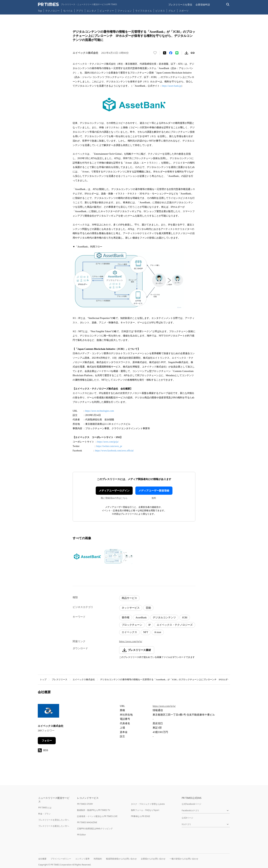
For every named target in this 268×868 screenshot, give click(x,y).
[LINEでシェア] (177, 53)
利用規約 (98, 859)
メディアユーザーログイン (114, 491)
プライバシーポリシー (61, 859)
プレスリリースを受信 (180, 5)
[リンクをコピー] (193, 53)
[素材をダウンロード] (186, 53)
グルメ (172, 11)
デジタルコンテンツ (164, 617)
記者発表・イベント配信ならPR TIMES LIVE (97, 816)
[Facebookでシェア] (171, 53)
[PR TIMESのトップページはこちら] (78, 4)
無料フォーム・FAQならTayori (145, 810)
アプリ (80, 11)
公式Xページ (187, 818)
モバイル (68, 11)
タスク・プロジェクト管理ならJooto (148, 804)
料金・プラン (44, 814)
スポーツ (184, 11)
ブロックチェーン (132, 625)
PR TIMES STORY (85, 804)
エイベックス (129, 632)
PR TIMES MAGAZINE (87, 822)
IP (149, 625)
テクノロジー (52, 11)
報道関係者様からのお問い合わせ (121, 859)
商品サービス (129, 598)
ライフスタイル (144, 11)
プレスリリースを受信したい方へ (54, 820)
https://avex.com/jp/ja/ (108, 442)
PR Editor (82, 835)
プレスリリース (60, 679)
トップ (43, 679)
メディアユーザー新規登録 (154, 491)
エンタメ (91, 11)
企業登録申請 (203, 5)
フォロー (47, 741)
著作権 (126, 617)
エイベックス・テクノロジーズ (175, 625)
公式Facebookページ (191, 804)
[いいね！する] (155, 53)
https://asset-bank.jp (172, 86)
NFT (146, 632)
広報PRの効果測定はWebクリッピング (95, 829)
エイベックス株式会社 (84, 679)
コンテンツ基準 (82, 859)
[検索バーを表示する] (228, 5)
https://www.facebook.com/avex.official (114, 451)
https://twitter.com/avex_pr (109, 446)
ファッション (125, 11)
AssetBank (141, 617)
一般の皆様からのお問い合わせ (184, 859)
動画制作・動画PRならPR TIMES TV (93, 810)
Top (40, 11)
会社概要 (42, 859)
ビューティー (107, 11)
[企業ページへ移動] (48, 712)
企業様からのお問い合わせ (153, 859)
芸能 (148, 608)
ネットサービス (131, 608)
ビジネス (160, 11)
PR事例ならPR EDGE (140, 816)
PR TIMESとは (45, 808)
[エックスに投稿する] (165, 53)
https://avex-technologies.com (99, 411)
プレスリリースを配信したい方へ (54, 826)
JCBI (185, 617)
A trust (158, 632)
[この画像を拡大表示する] (87, 556)
